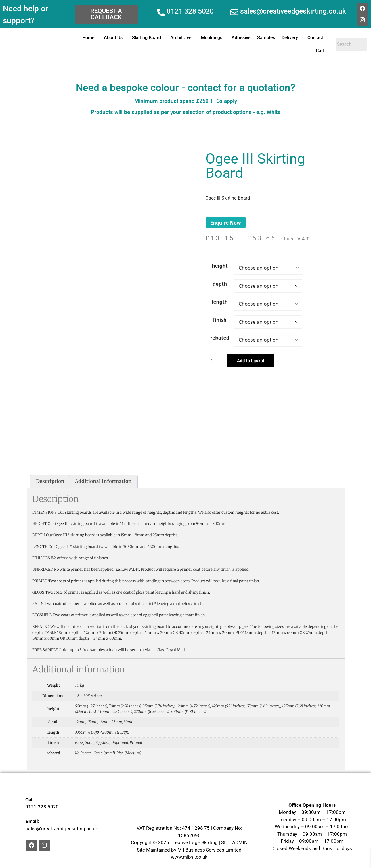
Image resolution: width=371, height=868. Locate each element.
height (220, 266)
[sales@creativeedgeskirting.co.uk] (234, 12)
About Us (113, 38)
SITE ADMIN (234, 842)
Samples (266, 38)
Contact (315, 38)
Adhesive (241, 38)
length (220, 302)
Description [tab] (50, 481)
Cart (320, 51)
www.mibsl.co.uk (189, 857)
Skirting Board (146, 38)
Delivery (290, 38)
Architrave (181, 38)
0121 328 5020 (190, 11)
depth (220, 284)
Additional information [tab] (103, 481)
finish (220, 320)
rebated (220, 338)
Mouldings (212, 38)
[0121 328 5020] (161, 12)
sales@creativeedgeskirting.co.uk (293, 11)
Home (88, 38)
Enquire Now (226, 223)
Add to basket (251, 360)
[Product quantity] (214, 360)
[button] (90, 38)
